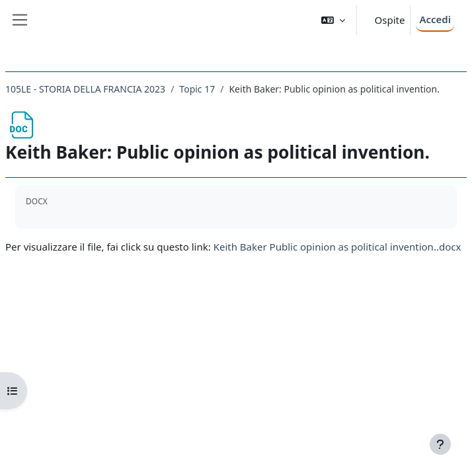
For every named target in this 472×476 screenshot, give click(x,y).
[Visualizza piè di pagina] (440, 444)
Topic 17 (197, 89)
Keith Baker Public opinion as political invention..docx (337, 247)
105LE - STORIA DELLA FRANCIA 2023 (85, 89)
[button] (333, 20)
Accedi (435, 19)
